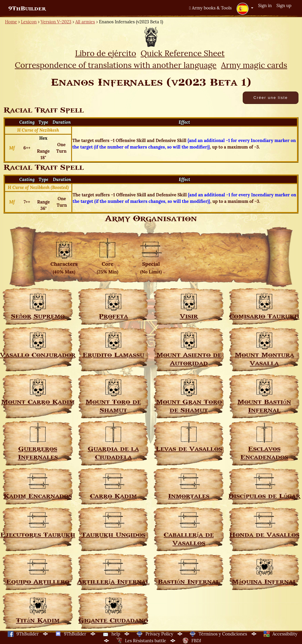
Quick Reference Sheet (183, 53)
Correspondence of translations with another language (116, 65)
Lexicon (29, 22)
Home (11, 22)
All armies (85, 22)
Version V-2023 (56, 22)
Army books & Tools (210, 8)
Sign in (265, 5)
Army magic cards (254, 65)
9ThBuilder (27, 9)
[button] (245, 9)
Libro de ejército (105, 53)
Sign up (284, 5)
